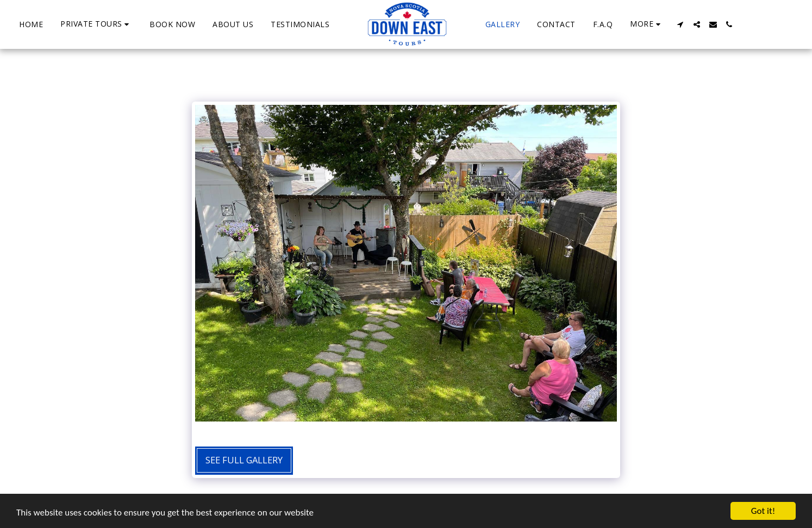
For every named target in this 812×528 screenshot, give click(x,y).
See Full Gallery (244, 460)
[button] (96, 24)
